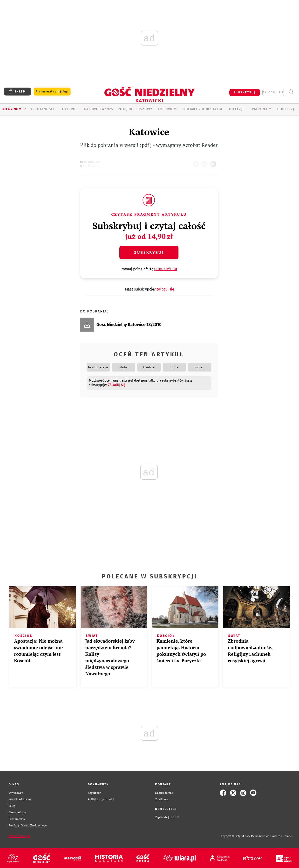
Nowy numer (14, 109)
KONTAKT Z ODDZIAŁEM (202, 109)
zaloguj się (273, 92)
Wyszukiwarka (291, 92)
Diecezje (237, 109)
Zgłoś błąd (19, 836)
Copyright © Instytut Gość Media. (239, 836)
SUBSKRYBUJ (245, 92)
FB (197, 163)
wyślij (214, 163)
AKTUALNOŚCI (43, 109)
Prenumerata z (52, 92)
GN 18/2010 (90, 166)
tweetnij (205, 163)
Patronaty (262, 109)
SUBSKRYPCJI (166, 269)
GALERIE (69, 109)
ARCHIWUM (167, 109)
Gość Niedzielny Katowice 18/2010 (129, 325)
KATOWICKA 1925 (98, 109)
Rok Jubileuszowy (135, 109)
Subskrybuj (149, 252)
